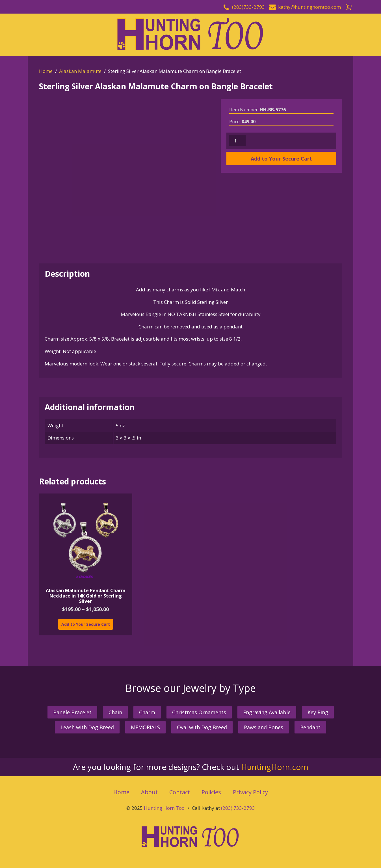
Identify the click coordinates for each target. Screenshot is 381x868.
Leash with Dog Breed (87, 727)
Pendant (310, 727)
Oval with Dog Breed (202, 727)
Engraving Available (267, 712)
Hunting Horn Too (164, 808)
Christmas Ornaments (199, 712)
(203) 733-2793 (238, 808)
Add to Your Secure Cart (281, 159)
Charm (147, 712)
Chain (115, 712)
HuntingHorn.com (275, 767)
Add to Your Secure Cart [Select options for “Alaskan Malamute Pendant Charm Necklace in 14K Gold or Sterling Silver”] (86, 624)
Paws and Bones (264, 727)
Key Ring (318, 712)
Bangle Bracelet (72, 712)
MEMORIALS (145, 727)
